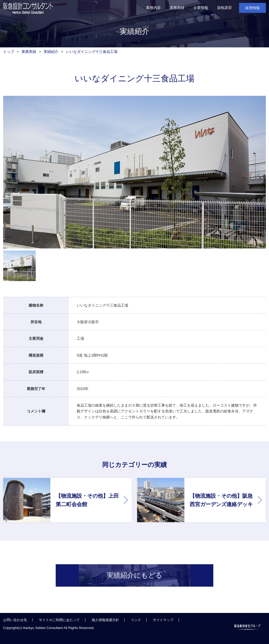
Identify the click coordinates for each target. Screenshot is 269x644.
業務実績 (177, 8)
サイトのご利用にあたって (59, 629)
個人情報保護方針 (105, 629)
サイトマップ (163, 629)
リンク (136, 629)
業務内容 (153, 8)
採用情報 (252, 8)
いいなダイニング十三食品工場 (92, 52)
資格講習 (224, 8)
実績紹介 (51, 52)
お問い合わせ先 (15, 629)
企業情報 (201, 8)
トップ (9, 52)
